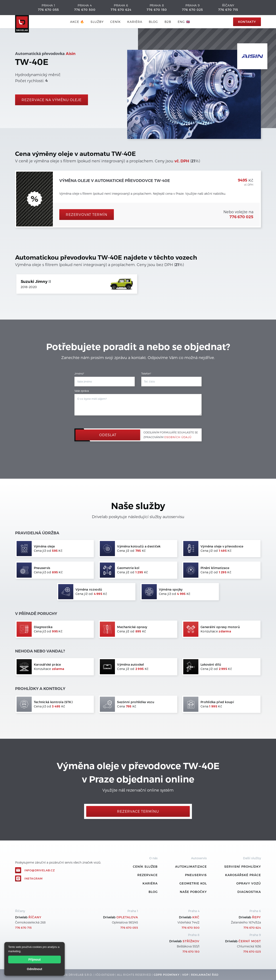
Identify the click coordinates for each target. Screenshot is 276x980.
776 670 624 (121, 10)
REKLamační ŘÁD (205, 975)
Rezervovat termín (87, 214)
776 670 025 (192, 10)
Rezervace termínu (138, 811)
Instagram (34, 878)
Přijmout (35, 960)
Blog (153, 892)
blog (153, 22)
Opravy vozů (249, 883)
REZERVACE (147, 875)
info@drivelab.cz (40, 870)
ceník (115, 22)
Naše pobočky (193, 892)
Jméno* (79, 373)
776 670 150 (157, 10)
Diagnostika (249, 892)
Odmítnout (35, 969)
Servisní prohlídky (243, 866)
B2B (168, 22)
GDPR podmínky (167, 975)
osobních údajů (178, 437)
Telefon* (146, 373)
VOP (185, 975)
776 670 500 (85, 10)
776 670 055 (48, 10)
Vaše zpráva (82, 391)
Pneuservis (196, 875)
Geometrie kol (193, 883)
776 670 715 (228, 10)
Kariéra (135, 22)
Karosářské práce (243, 875)
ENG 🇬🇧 (184, 22)
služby (97, 22)
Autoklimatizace (191, 866)
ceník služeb (145, 866)
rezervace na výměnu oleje (52, 100)
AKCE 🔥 (77, 22)
